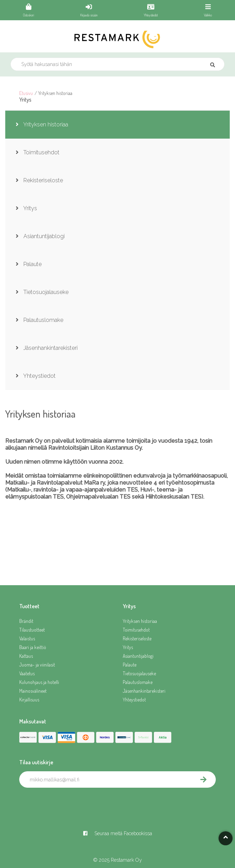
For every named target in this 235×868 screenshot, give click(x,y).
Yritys (128, 647)
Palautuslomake (138, 682)
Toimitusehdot (136, 630)
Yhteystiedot (134, 700)
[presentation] (72, 803)
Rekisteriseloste (137, 638)
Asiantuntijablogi (138, 656)
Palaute (130, 665)
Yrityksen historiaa (140, 621)
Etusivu (26, 93)
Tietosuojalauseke (139, 673)
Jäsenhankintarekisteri (144, 691)
